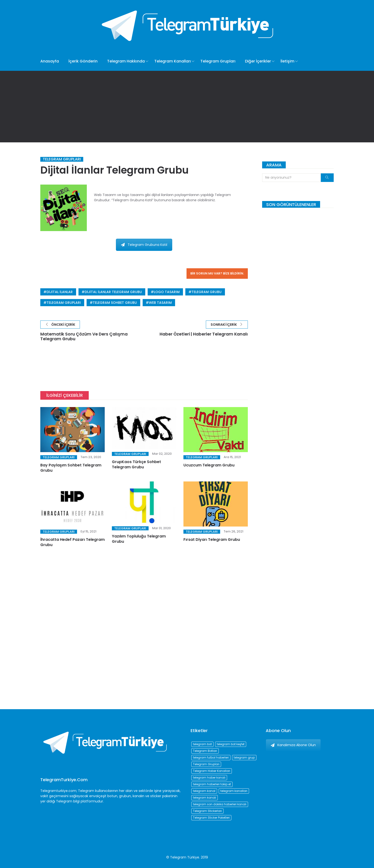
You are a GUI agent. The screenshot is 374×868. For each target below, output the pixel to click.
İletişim (287, 61)
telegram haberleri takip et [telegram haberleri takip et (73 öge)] (212, 784)
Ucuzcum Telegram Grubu (209, 465)
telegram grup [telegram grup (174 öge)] (244, 757)
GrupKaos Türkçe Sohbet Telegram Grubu (136, 465)
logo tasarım (167, 292)
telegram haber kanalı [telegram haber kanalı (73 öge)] (209, 778)
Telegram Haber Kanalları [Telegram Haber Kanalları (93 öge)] (212, 771)
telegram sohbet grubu (115, 303)
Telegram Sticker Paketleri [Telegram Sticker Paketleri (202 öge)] (211, 818)
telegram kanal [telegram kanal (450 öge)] (204, 791)
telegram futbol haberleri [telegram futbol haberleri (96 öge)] (211, 757)
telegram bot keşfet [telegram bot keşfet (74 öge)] (231, 744)
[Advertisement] (187, 107)
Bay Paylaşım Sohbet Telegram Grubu (71, 468)
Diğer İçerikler (258, 61)
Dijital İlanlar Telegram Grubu (113, 292)
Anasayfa (50, 61)
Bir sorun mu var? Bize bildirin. (217, 273)
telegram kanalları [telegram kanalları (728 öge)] (234, 791)
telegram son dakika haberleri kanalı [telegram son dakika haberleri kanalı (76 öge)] (220, 804)
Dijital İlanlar (60, 292)
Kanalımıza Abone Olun (293, 745)
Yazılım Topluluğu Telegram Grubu (139, 539)
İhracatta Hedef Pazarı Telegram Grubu (73, 542)
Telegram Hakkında (126, 61)
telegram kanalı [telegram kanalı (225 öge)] (205, 798)
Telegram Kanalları (173, 61)
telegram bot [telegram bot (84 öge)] (202, 744)
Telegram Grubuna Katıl (144, 245)
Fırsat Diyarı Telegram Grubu (212, 540)
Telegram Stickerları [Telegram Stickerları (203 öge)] (207, 811)
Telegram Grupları (218, 61)
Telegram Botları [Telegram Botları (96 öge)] (205, 751)
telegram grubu (207, 292)
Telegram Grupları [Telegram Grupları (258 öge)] (206, 764)
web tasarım (160, 303)
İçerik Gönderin (83, 61)
